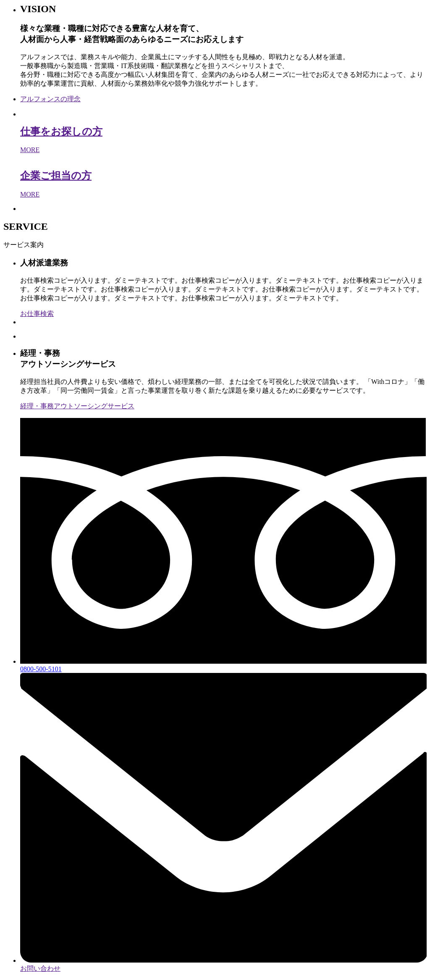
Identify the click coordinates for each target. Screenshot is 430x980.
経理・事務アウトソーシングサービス (77, 406)
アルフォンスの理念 (50, 99)
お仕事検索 (37, 314)
